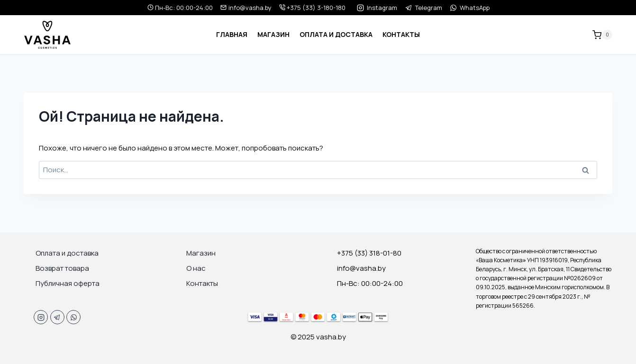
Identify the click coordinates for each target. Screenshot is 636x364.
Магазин (273, 34)
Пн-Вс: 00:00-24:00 (180, 8)
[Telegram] (57, 317)
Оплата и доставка (336, 34)
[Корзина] (602, 35)
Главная (232, 34)
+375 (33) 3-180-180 (313, 8)
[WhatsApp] (73, 317)
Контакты (401, 34)
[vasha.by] (47, 35)
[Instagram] (41, 317)
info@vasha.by (246, 8)
